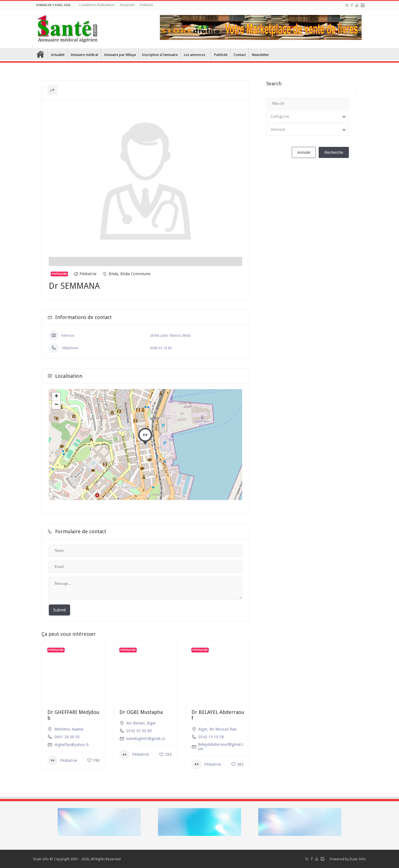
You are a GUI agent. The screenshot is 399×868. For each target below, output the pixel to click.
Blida (113, 274)
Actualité (58, 55)
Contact (240, 55)
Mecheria (62, 729)
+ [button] (56, 397)
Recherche (334, 152)
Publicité (146, 5)
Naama (78, 729)
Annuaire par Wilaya (120, 55)
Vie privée (127, 5)
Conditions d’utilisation (97, 5)
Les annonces (195, 55)
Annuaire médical (84, 55)
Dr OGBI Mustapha (141, 712)
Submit (59, 610)
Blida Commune (135, 274)
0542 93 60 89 (139, 731)
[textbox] (308, 117)
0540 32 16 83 (161, 348)
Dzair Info (358, 859)
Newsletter (260, 55)
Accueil (40, 54)
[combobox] (308, 117)
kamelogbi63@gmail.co (146, 739)
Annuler (303, 152)
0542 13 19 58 (211, 737)
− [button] (56, 405)
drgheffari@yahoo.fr (72, 745)
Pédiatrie (88, 274)
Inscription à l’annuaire (160, 55)
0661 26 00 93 (67, 737)
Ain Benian (135, 723)
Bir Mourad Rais (223, 729)
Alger (151, 723)
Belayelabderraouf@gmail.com (221, 747)
